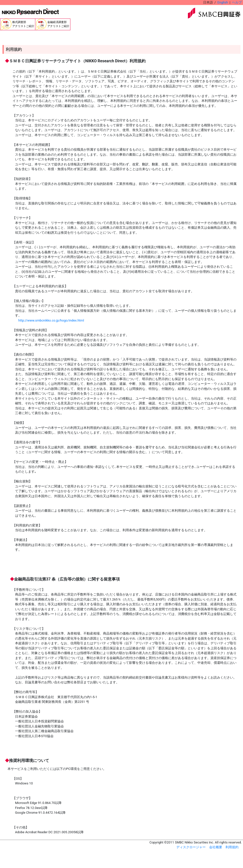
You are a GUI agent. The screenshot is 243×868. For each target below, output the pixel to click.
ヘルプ (237, 2)
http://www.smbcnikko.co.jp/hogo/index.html (51, 320)
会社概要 (216, 847)
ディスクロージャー (191, 847)
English (223, 2)
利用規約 (232, 847)
